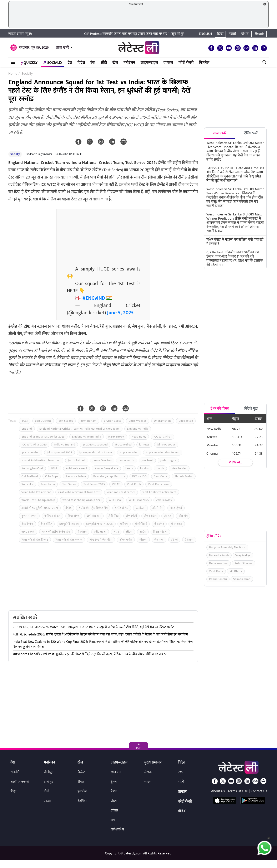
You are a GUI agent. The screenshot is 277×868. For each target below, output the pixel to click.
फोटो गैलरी (186, 63)
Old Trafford (30, 476)
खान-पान (116, 772)
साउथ (47, 801)
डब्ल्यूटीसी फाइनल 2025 (100, 524)
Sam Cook (161, 476)
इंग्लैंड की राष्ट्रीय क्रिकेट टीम (93, 508)
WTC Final (115, 500)
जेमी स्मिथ (114, 516)
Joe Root (147, 460)
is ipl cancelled (129, 452)
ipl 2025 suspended (95, 445)
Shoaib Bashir (184, 476)
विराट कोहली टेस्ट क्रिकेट (35, 540)
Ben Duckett (43, 421)
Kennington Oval (32, 468)
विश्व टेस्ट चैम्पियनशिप (101, 540)
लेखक (148, 772)
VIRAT (116, 484)
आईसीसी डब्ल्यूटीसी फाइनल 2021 (40, 508)
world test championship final (82, 500)
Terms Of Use (238, 791)
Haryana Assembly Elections (227, 547)
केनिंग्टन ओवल (52, 516)
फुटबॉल (82, 791)
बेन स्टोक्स (177, 524)
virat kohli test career (121, 492)
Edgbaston (186, 421)
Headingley (139, 437)
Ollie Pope (52, 476)
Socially (53, 63)
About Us (218, 791)
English (205, 34)
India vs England (65, 445)
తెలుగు (259, 34)
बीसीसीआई (141, 524)
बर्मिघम (124, 524)
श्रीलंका (143, 540)
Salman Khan (242, 579)
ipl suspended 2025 (59, 452)
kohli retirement (77, 468)
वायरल (168, 63)
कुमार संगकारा (29, 516)
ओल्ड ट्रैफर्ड (176, 508)
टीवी (47, 791)
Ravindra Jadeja (76, 476)
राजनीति (15, 772)
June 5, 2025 (120, 313)
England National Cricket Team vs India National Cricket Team (80, 429)
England (27, 429)
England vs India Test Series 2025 (43, 437)
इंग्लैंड (69, 508)
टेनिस (81, 782)
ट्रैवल (114, 782)
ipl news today (166, 445)
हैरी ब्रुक (189, 540)
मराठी (232, 34)
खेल (115, 63)
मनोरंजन (129, 63)
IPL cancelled (123, 445)
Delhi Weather (219, 563)
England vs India (138, 429)
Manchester (179, 468)
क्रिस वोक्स (74, 516)
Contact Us (259, 791)
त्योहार (115, 811)
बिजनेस (204, 63)
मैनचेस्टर (82, 532)
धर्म (113, 820)
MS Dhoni (236, 571)
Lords (160, 468)
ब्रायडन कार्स (28, 532)
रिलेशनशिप (117, 830)
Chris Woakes (138, 421)
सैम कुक (159, 540)
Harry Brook (116, 437)
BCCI (25, 421)
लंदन (116, 532)
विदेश (81, 63)
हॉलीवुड (49, 782)
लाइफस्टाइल (149, 63)
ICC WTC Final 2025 (34, 445)
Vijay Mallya (243, 555)
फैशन (114, 791)
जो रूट (168, 516)
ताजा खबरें (62, 48)
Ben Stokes (66, 421)
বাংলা (245, 34)
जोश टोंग (183, 516)
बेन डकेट (159, 524)
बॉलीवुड (49, 772)
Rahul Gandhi (218, 579)
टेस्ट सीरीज (46, 524)
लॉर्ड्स (143, 532)
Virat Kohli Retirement (36, 492)
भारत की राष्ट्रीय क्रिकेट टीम (56, 532)
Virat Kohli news (159, 484)
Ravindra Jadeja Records (109, 476)
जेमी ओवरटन (94, 516)
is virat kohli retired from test (41, 460)
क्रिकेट (81, 772)
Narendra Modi (219, 555)
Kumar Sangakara (106, 468)
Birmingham (89, 421)
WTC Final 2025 (139, 500)
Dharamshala (163, 421)
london (145, 468)
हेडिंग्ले (174, 540)
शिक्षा (13, 791)
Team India (48, 484)
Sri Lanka (27, 484)
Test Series (69, 484)
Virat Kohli (134, 484)
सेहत (114, 801)
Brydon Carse (113, 421)
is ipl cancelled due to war (163, 452)
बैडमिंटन (82, 801)
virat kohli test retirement (160, 492)
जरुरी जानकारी (20, 782)
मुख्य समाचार (153, 763)
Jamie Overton (102, 460)
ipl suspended (31, 452)
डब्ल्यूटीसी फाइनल (69, 524)
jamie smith (127, 460)
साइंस (148, 782)
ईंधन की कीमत (220, 409)
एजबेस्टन (141, 508)
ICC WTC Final (163, 437)
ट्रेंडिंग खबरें (251, 133)
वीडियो (182, 811)
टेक (93, 63)
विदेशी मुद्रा (251, 409)
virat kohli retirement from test (79, 492)
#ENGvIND (94, 298)
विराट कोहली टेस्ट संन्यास (69, 540)
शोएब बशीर (126, 540)
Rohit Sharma (244, 563)
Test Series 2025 (94, 484)
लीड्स (129, 532)
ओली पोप (158, 508)
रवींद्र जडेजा (100, 532)
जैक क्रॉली (132, 516)
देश (70, 63)
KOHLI (55, 468)
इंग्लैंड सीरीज (122, 508)
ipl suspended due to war (96, 452)
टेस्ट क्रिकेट (27, 524)
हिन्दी (220, 34)
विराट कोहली (160, 532)
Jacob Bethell (77, 460)
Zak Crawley (164, 500)
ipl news (144, 445)
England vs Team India (87, 437)
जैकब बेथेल (150, 516)
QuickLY (29, 63)
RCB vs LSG (139, 476)
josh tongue (168, 460)
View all (235, 462)
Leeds (129, 468)
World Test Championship (38, 500)
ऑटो (104, 63)
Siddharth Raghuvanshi (39, 154)
